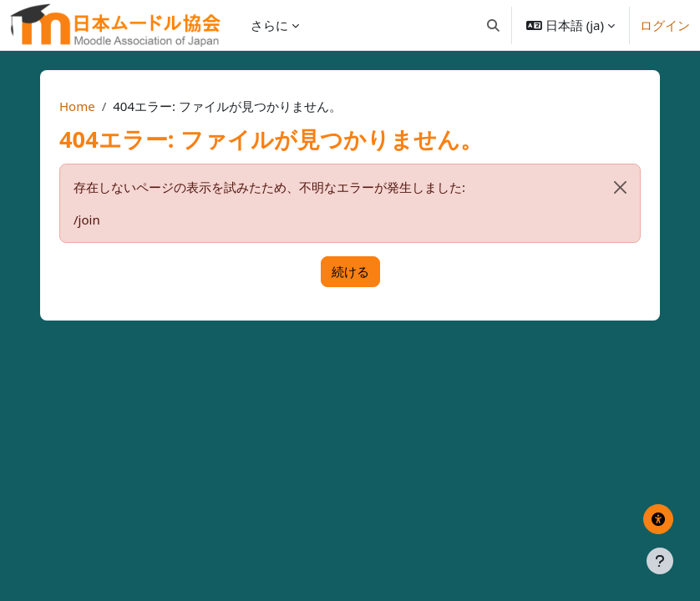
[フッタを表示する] (660, 561)
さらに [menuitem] (269, 25)
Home (77, 106)
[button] (493, 25)
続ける (350, 271)
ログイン (665, 25)
